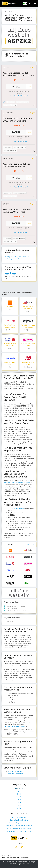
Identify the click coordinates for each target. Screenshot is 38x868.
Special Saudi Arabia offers (19, 820)
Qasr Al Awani (10, 330)
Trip (10, 367)
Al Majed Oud (28, 330)
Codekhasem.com (18, 509)
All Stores (12, 12)
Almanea (10, 349)
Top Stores (9, 544)
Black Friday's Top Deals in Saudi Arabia (19, 831)
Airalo (28, 311)
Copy (29, 87)
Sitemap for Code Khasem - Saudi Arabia (19, 826)
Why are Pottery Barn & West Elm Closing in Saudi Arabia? (18, 258)
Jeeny (28, 349)
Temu (10, 310)
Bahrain (19, 797)
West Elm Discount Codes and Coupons (17, 483)
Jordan (19, 808)
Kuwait (19, 794)
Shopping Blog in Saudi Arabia (19, 823)
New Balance (28, 367)
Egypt (19, 805)
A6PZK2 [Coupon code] (16, 87)
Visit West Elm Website (19, 96)
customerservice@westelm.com (15, 726)
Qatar (19, 803)
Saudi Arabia (19, 788)
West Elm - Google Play (15, 774)
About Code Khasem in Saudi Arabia (19, 828)
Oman (19, 800)
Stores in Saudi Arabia (19, 817)
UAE (19, 791)
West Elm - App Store (15, 772)
